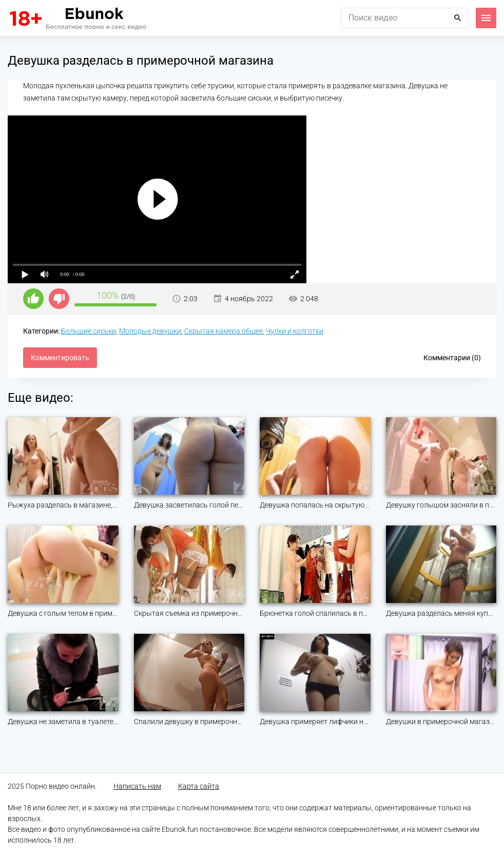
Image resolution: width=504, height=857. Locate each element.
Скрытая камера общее (224, 331)
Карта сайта (199, 786)
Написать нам (137, 786)
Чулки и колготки (295, 331)
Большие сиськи (89, 331)
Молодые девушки (150, 331)
